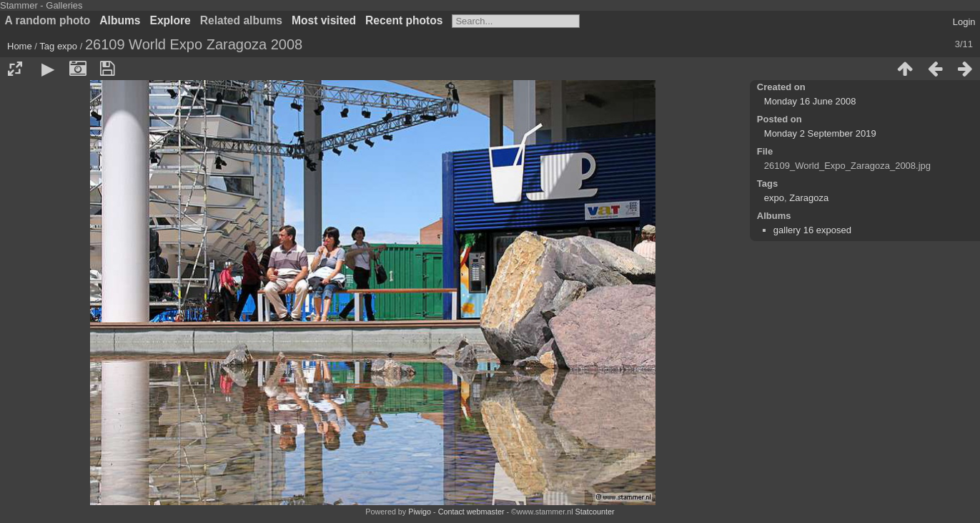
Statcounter (595, 512)
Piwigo (420, 512)
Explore (170, 20)
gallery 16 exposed (812, 230)
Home (20, 46)
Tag (47, 46)
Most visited (324, 20)
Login (964, 22)
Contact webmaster (471, 512)
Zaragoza (809, 198)
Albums (120, 20)
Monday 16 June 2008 (810, 101)
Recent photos (404, 20)
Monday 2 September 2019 (820, 133)
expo (67, 46)
